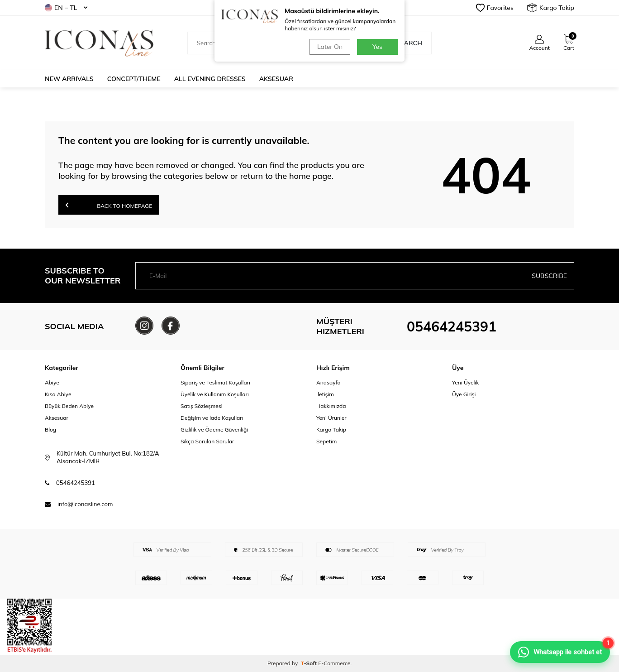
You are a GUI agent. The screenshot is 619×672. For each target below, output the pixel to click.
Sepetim (326, 441)
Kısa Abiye (58, 394)
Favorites (495, 8)
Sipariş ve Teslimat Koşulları (215, 382)
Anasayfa (329, 382)
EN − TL (66, 8)
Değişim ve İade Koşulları (212, 418)
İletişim (325, 394)
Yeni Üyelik (465, 382)
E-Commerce (334, 663)
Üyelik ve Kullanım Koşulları (215, 394)
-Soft (310, 663)
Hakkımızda (331, 406)
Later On (330, 47)
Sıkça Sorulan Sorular (207, 441)
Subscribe (549, 276)
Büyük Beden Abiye (69, 406)
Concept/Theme (134, 79)
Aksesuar (276, 79)
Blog (50, 430)
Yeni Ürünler (331, 418)
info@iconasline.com (85, 504)
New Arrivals (69, 79)
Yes (377, 47)
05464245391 (452, 326)
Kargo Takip (551, 8)
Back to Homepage (109, 205)
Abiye (52, 382)
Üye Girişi (464, 394)
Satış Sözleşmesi (202, 406)
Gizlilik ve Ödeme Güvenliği (214, 430)
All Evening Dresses (210, 79)
